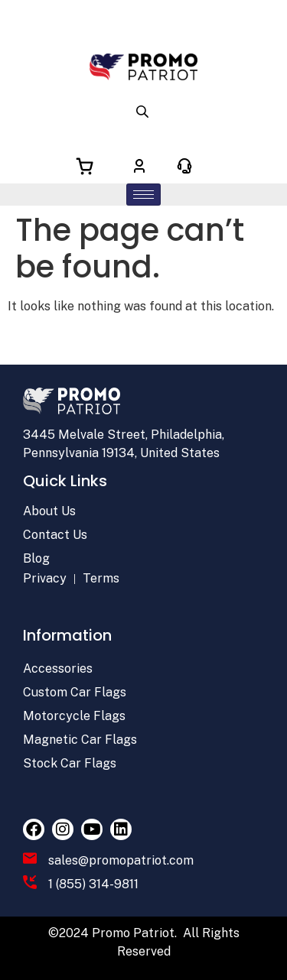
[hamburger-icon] (143, 195)
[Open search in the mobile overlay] (144, 111)
